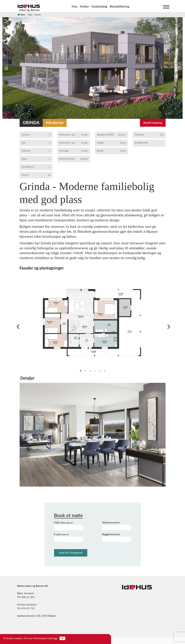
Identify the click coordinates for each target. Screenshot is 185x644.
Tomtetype (140, 135)
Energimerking (141, 143)
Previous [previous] (6, 68)
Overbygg (64, 151)
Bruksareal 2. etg (67, 143)
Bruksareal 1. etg (67, 135)
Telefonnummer (111, 522)
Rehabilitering (120, 6)
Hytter (84, 6)
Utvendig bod (28, 167)
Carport (25, 175)
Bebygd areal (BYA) (106, 135)
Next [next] (179, 68)
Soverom (26, 135)
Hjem (23, 15)
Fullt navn (63, 522)
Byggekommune (111, 534)
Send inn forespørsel (71, 553)
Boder (24, 159)
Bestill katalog (153, 123)
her (55, 638)
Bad (23, 143)
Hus (75, 6)
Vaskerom (26, 151)
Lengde (100, 143)
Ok (62, 638)
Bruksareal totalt (67, 159)
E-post (62, 534)
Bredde (100, 151)
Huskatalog (99, 6)
